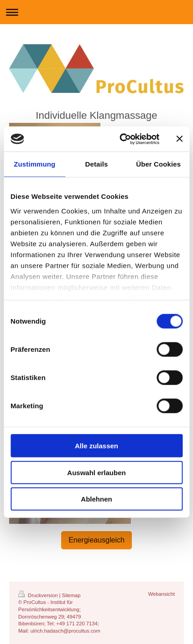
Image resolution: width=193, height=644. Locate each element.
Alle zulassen (96, 446)
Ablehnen (96, 499)
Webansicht (162, 594)
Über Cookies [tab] (158, 164)
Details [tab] (97, 164)
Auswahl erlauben (96, 472)
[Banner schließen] (179, 139)
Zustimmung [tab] (34, 164)
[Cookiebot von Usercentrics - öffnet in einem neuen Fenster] (121, 139)
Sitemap (71, 595)
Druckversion (39, 595)
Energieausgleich (96, 540)
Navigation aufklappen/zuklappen (96, 12)
